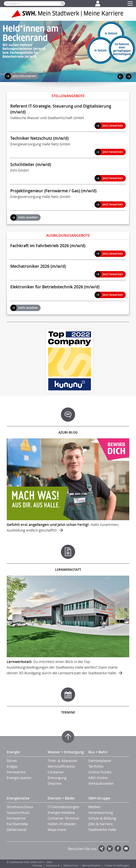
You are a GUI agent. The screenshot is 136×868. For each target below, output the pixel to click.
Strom (12, 761)
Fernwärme (16, 772)
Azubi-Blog (68, 432)
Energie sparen (19, 778)
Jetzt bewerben (113, 126)
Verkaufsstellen (101, 783)
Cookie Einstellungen (117, 865)
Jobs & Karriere (101, 824)
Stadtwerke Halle (102, 830)
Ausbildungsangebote (68, 235)
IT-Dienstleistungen (63, 807)
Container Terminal (63, 818)
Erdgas (12, 766)
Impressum (53, 865)
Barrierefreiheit (91, 865)
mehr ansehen (28, 217)
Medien (94, 807)
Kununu (110, 848)
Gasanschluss (18, 813)
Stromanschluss (20, 807)
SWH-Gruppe (99, 798)
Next (129, 77)
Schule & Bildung (102, 818)
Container (56, 772)
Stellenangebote (68, 96)
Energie (13, 752)
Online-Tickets (100, 772)
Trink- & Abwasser (63, 761)
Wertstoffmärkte (61, 766)
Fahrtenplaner (100, 761)
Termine (68, 712)
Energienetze (18, 798)
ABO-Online (98, 778)
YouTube (126, 848)
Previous (120, 77)
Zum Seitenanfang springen (68, 737)
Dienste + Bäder (61, 798)
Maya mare (57, 830)
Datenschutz (71, 865)
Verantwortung (101, 813)
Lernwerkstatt (68, 570)
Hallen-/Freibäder (62, 824)
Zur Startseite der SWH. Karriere (68, 14)
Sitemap (37, 865)
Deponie (55, 783)
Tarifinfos (96, 766)
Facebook (118, 848)
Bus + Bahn (98, 752)
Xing (102, 848)
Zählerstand (16, 830)
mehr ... (68, 486)
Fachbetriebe (17, 824)
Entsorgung (57, 778)
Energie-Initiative (61, 813)
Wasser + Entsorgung (66, 752)
